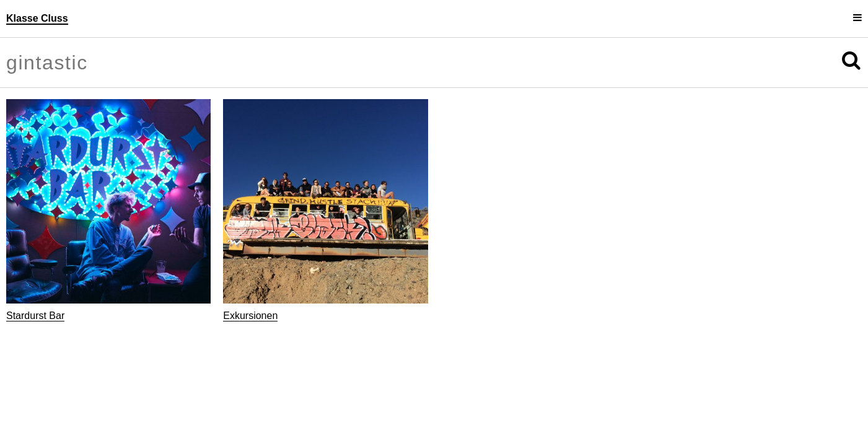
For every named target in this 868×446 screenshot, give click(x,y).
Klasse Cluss (37, 18)
